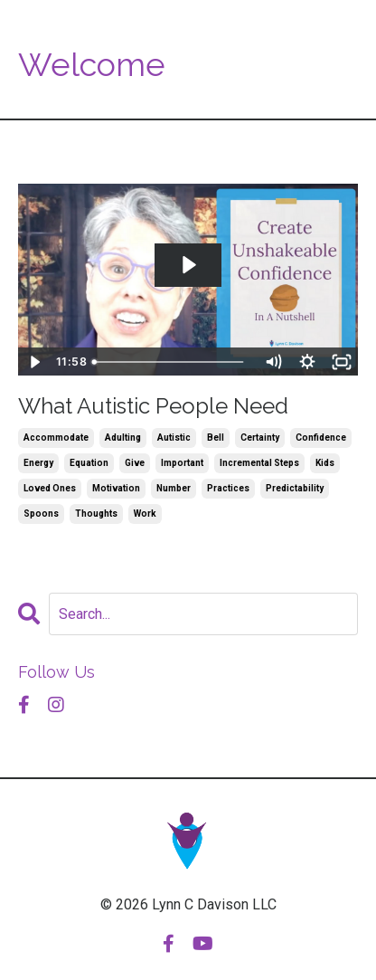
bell (216, 438)
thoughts (96, 514)
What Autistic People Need (153, 406)
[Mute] (273, 362)
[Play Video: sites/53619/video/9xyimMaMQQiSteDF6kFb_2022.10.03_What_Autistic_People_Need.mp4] (188, 265)
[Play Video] (34, 362)
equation (89, 463)
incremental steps (259, 463)
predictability (295, 488)
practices (228, 488)
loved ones (50, 488)
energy (38, 463)
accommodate (56, 438)
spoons (41, 514)
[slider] (170, 362)
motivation (116, 488)
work (145, 514)
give (135, 463)
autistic (174, 438)
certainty (260, 438)
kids (325, 463)
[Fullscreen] (342, 362)
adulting (123, 438)
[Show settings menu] (307, 362)
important (182, 463)
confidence (321, 438)
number (174, 488)
